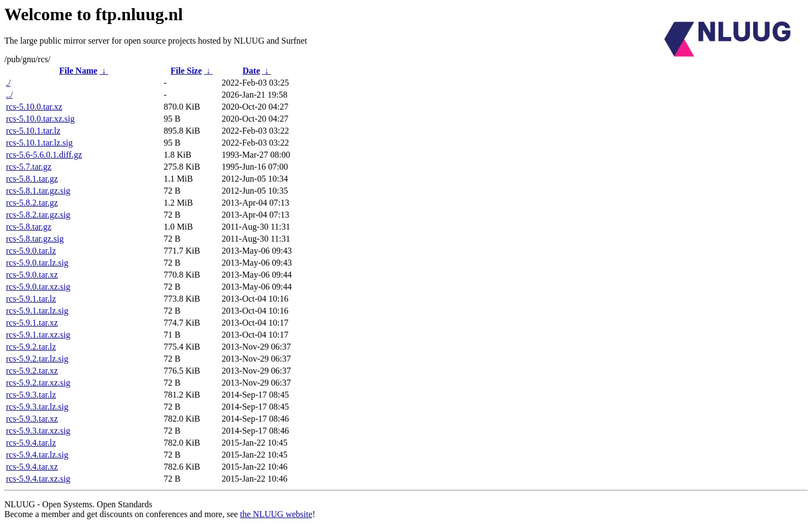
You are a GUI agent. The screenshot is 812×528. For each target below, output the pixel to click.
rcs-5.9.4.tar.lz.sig (37, 455)
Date (252, 71)
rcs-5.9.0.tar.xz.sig (38, 287)
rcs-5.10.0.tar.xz (34, 107)
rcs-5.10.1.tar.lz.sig (39, 143)
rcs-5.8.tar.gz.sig (35, 239)
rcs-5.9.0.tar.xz (32, 275)
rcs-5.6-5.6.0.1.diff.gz (44, 155)
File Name (79, 71)
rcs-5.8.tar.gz (29, 227)
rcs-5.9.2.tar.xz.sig (38, 383)
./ (8, 83)
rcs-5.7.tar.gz (29, 167)
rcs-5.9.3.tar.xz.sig (38, 431)
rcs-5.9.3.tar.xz (32, 419)
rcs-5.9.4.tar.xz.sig (38, 479)
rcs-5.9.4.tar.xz (32, 467)
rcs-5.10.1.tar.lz (33, 131)
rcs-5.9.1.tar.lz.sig (37, 311)
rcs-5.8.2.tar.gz (32, 203)
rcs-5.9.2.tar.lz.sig (37, 359)
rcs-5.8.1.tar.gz (32, 179)
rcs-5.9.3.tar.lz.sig (37, 407)
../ (9, 95)
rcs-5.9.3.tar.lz (31, 395)
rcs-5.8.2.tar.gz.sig (38, 215)
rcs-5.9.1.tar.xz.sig (38, 335)
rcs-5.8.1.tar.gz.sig (38, 191)
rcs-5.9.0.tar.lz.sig (37, 263)
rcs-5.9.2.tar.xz (32, 371)
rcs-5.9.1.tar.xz (32, 323)
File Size (186, 71)
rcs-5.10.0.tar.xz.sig (40, 119)
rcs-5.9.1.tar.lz (31, 299)
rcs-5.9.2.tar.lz (31, 347)
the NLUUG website (276, 514)
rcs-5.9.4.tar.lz (31, 443)
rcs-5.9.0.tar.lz (31, 251)
